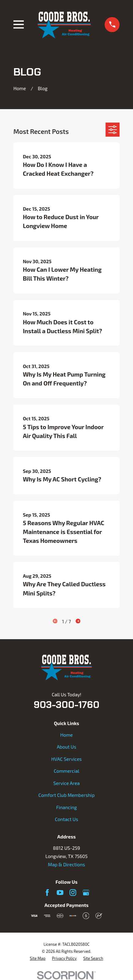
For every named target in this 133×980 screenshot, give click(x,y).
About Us (66, 747)
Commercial (66, 771)
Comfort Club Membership (66, 795)
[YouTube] (60, 893)
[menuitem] (38, 958)
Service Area (67, 783)
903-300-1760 (66, 705)
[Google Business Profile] (86, 893)
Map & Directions (66, 864)
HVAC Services (66, 759)
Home (66, 735)
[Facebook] (47, 893)
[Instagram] (73, 893)
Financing (66, 807)
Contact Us (66, 819)
